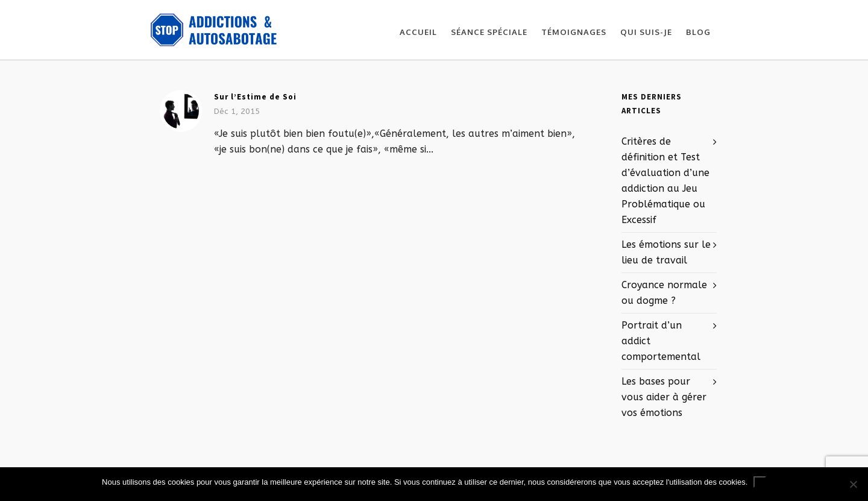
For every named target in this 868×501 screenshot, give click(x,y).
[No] (853, 484)
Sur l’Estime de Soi (255, 97)
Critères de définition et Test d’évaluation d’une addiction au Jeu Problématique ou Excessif (665, 181)
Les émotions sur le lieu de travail (666, 252)
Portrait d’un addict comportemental (661, 341)
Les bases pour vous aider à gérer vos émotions (664, 397)
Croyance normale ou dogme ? (664, 293)
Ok (760, 482)
